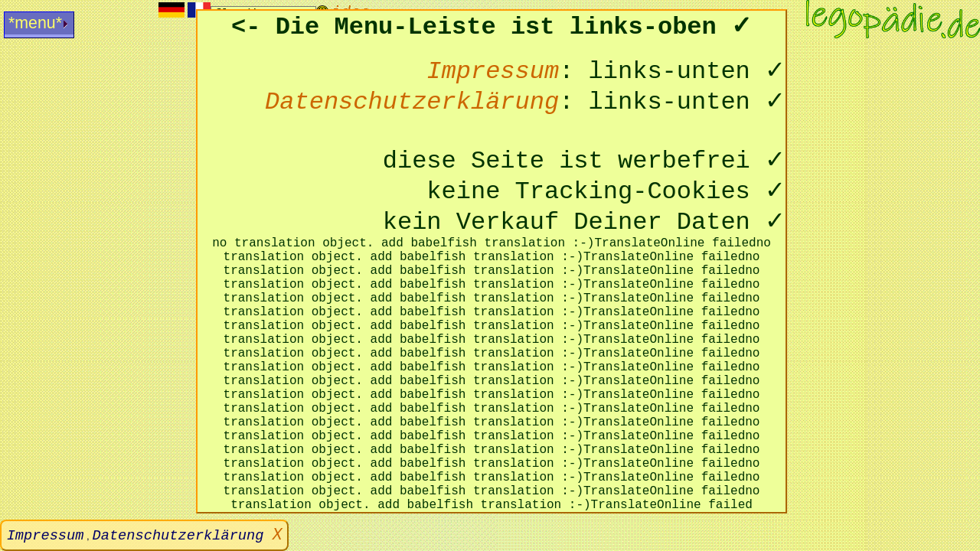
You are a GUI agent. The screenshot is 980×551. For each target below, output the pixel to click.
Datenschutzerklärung (183, 536)
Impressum (46, 536)
